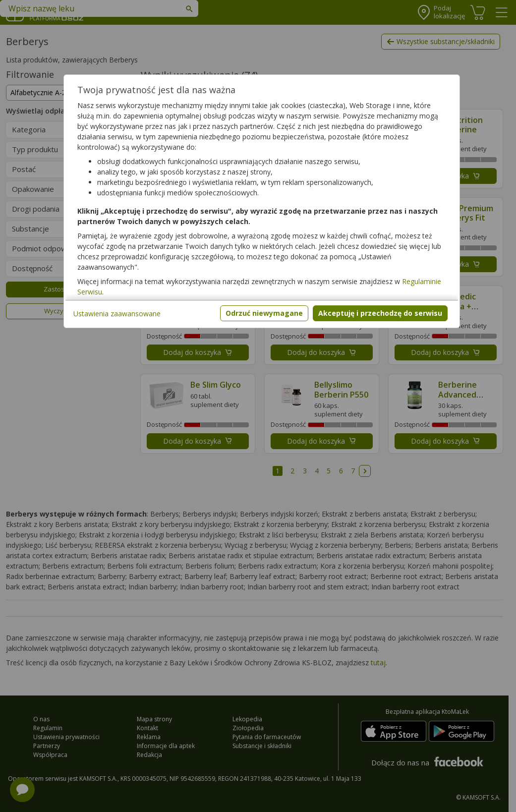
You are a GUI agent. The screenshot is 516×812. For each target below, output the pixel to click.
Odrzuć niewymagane (264, 313)
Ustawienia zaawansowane (117, 314)
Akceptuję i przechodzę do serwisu (380, 313)
